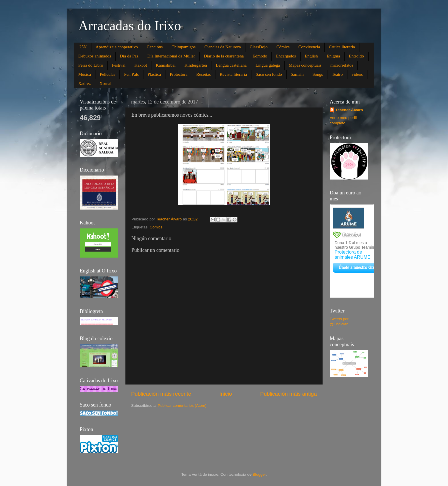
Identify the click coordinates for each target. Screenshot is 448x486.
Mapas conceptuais (305, 65)
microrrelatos (342, 65)
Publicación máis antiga (289, 394)
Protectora (179, 74)
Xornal (105, 83)
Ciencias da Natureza (222, 47)
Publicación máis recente (161, 394)
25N (83, 47)
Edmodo (260, 56)
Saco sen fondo (269, 74)
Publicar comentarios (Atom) (182, 406)
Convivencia (309, 47)
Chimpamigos (183, 47)
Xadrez (84, 83)
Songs (318, 74)
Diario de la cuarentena (224, 56)
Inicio (226, 394)
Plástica (154, 74)
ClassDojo (259, 47)
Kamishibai (166, 65)
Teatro (337, 74)
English (311, 56)
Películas (107, 74)
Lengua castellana (231, 65)
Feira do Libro (91, 65)
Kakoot (141, 65)
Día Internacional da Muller (171, 56)
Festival (119, 65)
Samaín (297, 74)
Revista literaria (233, 74)
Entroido (356, 56)
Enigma (333, 56)
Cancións (155, 47)
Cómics (283, 47)
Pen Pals (131, 74)
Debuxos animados (95, 56)
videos (357, 74)
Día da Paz (129, 56)
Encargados (286, 56)
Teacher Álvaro (349, 110)
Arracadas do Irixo (130, 26)
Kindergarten (196, 65)
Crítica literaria (342, 47)
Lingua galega (268, 65)
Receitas (204, 74)
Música (85, 74)
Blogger (259, 474)
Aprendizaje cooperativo (117, 47)
